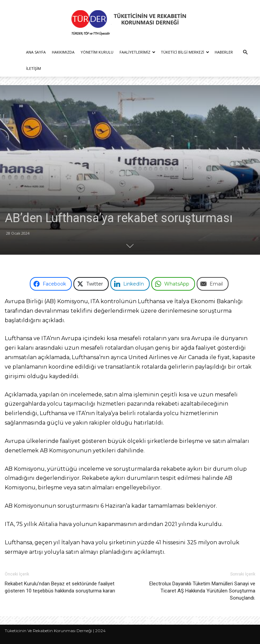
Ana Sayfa (36, 52)
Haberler (224, 52)
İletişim (34, 68)
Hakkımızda (63, 52)
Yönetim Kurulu (97, 52)
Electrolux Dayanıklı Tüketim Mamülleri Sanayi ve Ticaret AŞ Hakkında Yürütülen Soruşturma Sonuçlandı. (202, 591)
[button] (245, 52)
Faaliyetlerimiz (137, 52)
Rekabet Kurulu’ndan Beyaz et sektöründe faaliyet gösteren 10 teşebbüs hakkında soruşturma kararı (60, 587)
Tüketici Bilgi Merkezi (185, 52)
